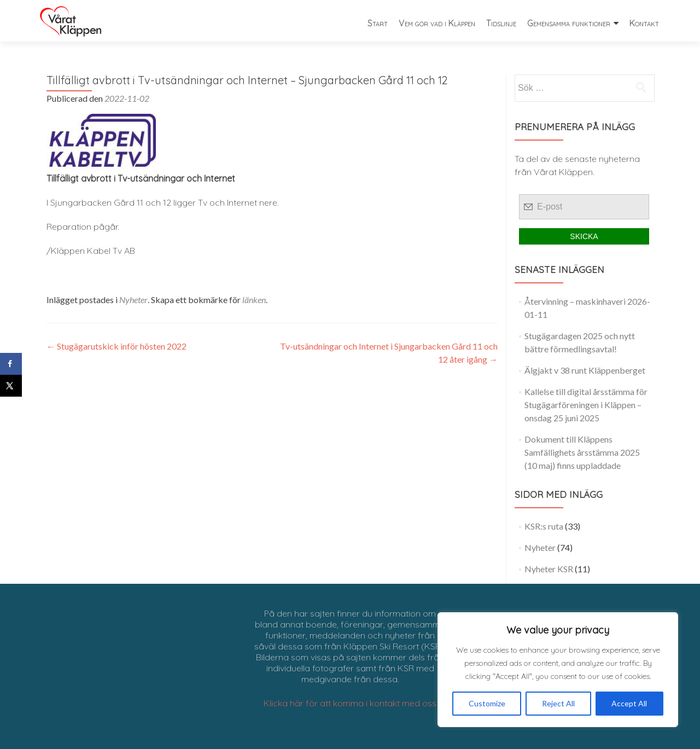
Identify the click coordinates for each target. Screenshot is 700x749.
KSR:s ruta (544, 526)
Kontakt (644, 23)
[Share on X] (11, 386)
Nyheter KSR (549, 569)
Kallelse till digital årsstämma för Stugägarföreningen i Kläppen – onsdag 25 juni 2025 (586, 405)
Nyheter (133, 300)
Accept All (629, 703)
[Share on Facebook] (11, 364)
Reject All (558, 703)
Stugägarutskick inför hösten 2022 (116, 346)
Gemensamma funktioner (569, 23)
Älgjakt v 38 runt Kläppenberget (585, 370)
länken (254, 300)
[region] (558, 670)
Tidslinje (501, 23)
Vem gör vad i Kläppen (437, 23)
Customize (487, 703)
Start (378, 23)
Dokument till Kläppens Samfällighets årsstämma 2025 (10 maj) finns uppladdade (582, 452)
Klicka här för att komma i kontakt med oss (350, 703)
